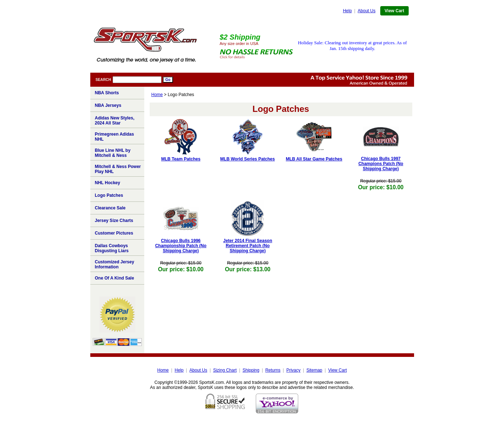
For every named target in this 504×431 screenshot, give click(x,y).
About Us (366, 11)
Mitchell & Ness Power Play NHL (118, 169)
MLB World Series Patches (248, 159)
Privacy (293, 370)
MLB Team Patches (181, 159)
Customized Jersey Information (115, 264)
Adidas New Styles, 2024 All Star (115, 121)
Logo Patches (109, 195)
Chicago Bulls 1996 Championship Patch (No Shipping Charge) (181, 246)
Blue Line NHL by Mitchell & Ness (113, 153)
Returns (273, 370)
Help (347, 11)
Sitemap (314, 370)
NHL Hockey (108, 183)
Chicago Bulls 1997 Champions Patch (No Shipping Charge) (381, 164)
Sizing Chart (225, 370)
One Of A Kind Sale (115, 278)
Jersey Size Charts (114, 221)
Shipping (251, 370)
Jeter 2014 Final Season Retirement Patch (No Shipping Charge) (248, 246)
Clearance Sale (110, 208)
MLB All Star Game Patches (314, 159)
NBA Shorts (107, 93)
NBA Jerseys (108, 105)
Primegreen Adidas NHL (115, 137)
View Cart (394, 11)
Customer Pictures (114, 233)
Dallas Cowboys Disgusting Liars (112, 248)
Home (157, 95)
